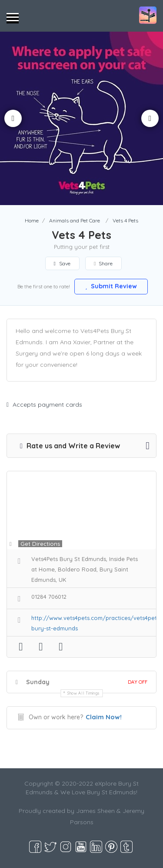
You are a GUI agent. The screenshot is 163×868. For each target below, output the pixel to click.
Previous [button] (13, 118)
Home (32, 220)
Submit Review (111, 286)
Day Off (138, 682)
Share (103, 263)
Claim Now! (104, 717)
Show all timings (84, 693)
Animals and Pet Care (75, 220)
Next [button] (150, 118)
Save (62, 263)
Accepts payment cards (44, 405)
